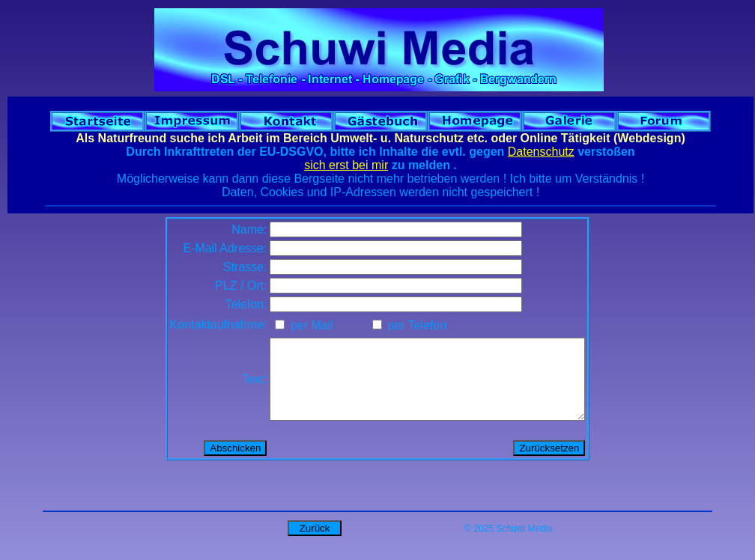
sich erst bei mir (346, 165)
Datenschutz (541, 152)
